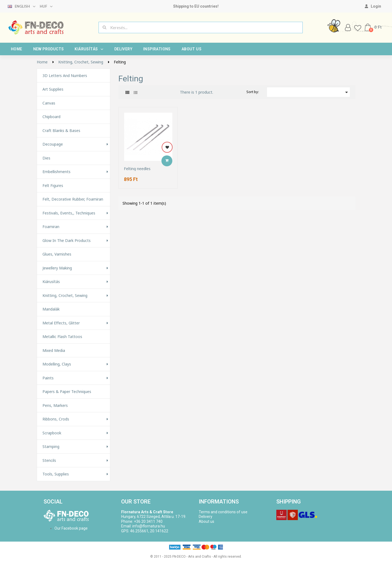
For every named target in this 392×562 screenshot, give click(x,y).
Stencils (49, 460)
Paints (48, 378)
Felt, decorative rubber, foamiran (73, 199)
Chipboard (51, 117)
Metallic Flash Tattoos (62, 337)
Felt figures (53, 186)
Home (17, 49)
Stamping (51, 447)
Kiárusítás (89, 49)
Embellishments (56, 172)
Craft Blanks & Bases (61, 131)
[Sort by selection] (308, 92)
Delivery (123, 49)
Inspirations (157, 49)
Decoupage (53, 144)
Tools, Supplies (56, 474)
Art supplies (53, 89)
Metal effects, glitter (61, 323)
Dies (46, 158)
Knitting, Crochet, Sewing (65, 296)
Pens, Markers (55, 406)
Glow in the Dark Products (67, 241)
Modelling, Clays (57, 364)
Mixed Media (54, 351)
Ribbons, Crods (56, 419)
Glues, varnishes (57, 254)
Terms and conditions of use (223, 512)
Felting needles (137, 169)
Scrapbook (52, 433)
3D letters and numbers (65, 76)
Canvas (49, 103)
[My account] (373, 6)
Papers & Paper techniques (67, 392)
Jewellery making (57, 268)
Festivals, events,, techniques (69, 213)
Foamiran (51, 227)
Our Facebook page (71, 528)
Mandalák (51, 309)
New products (49, 49)
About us (192, 49)
